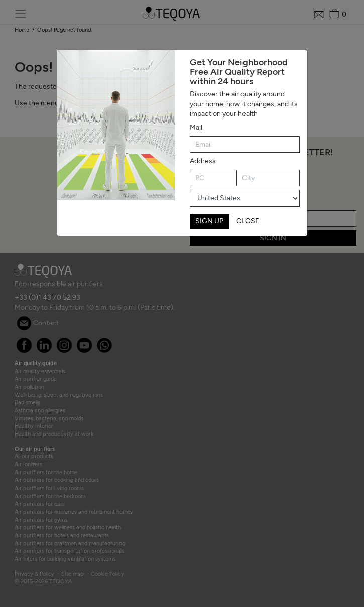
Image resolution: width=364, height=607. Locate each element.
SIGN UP (209, 221)
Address (203, 161)
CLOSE (248, 221)
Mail (196, 127)
